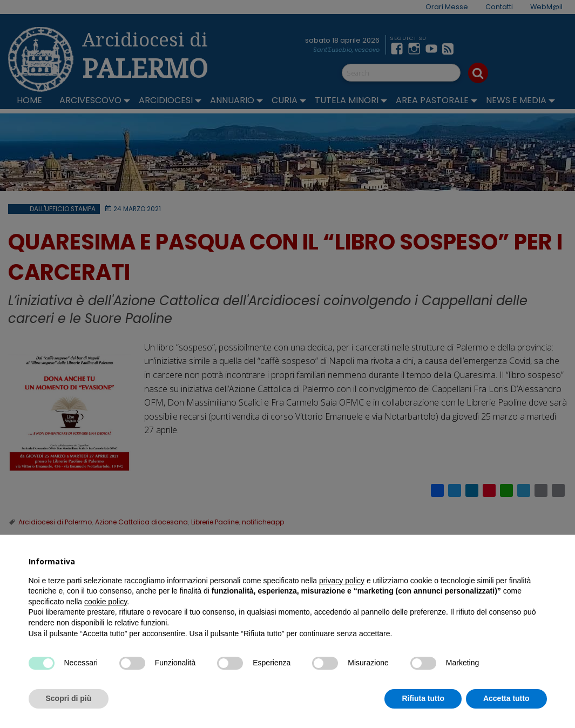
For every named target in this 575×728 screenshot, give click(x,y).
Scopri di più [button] (69, 698)
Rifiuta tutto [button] (423, 698)
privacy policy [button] (342, 581)
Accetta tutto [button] (506, 698)
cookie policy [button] (106, 602)
